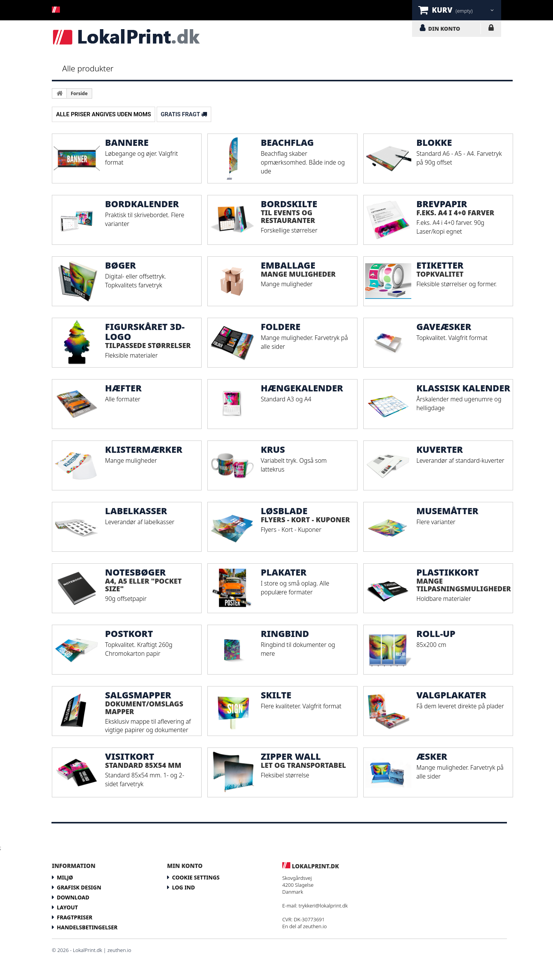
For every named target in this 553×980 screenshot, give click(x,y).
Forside (79, 93)
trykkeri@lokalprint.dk (323, 906)
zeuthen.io (315, 926)
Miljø (65, 877)
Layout (67, 907)
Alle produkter (88, 68)
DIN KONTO (444, 28)
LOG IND (491, 29)
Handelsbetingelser (87, 927)
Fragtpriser (75, 917)
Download (73, 897)
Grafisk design (79, 887)
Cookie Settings (196, 877)
